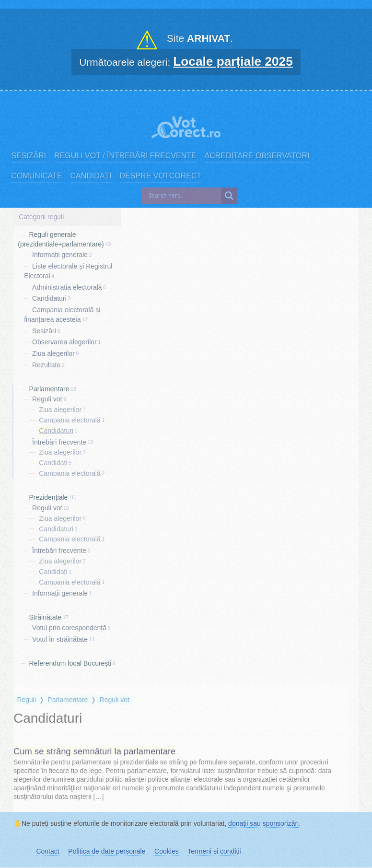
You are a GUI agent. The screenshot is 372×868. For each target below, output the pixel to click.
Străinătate (45, 617)
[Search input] (184, 196)
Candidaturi (49, 298)
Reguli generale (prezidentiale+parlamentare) (61, 239)
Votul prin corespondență (69, 628)
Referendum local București (70, 663)
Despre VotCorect (161, 176)
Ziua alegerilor (53, 353)
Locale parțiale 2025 (233, 61)
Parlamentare (49, 388)
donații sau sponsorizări (263, 823)
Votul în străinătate (60, 639)
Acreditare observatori (257, 156)
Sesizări (29, 156)
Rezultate (46, 365)
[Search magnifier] (229, 196)
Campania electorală (70, 420)
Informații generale (60, 255)
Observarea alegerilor (64, 342)
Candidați (91, 176)
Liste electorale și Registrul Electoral (68, 271)
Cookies (167, 851)
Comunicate (36, 176)
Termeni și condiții (214, 851)
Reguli (26, 700)
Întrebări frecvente (59, 442)
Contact (47, 851)
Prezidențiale (48, 497)
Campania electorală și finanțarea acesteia (62, 315)
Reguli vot (47, 399)
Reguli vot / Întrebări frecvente (125, 156)
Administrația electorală (67, 287)
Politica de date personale (107, 851)
